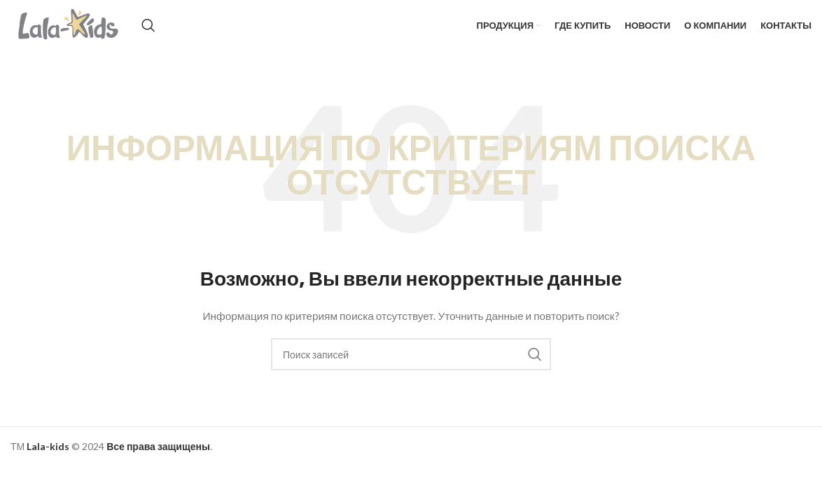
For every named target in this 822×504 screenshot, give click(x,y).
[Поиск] (179, 36)
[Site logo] (84, 35)
